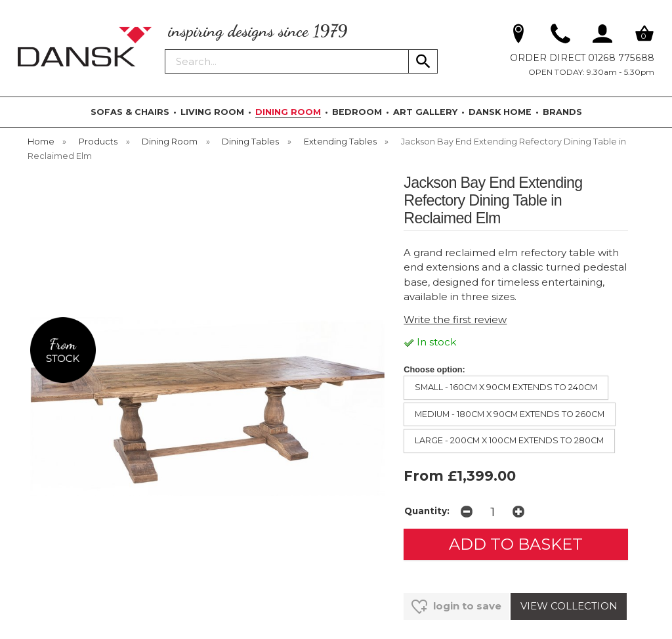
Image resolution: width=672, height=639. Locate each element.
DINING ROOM (288, 112)
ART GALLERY (425, 112)
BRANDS (562, 112)
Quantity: (427, 511)
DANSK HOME (500, 112)
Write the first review (455, 319)
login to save (456, 607)
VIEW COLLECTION (569, 606)
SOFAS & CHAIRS (130, 112)
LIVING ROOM (212, 112)
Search (165, 49)
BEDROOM (357, 112)
